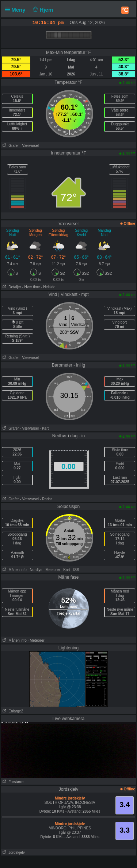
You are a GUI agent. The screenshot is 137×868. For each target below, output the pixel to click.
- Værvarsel (29, 146)
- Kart (44, 428)
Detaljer (11, 287)
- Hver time (31, 287)
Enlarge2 (12, 711)
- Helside (48, 287)
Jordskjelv (13, 853)
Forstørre (12, 782)
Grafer (10, 146)
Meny (17, 10)
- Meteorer (52, 570)
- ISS (75, 570)
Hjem (42, 10)
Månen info (14, 570)
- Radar (46, 499)
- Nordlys (35, 570)
